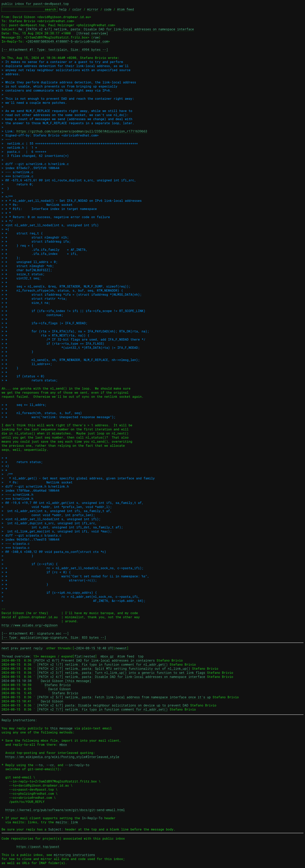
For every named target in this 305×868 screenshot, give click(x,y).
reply (38, 648)
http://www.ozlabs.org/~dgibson (30, 625)
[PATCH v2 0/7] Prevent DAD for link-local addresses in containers (94, 660)
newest (121, 648)
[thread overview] (92, 33)
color (77, 9)
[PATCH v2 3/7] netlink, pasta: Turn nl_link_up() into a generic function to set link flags (121, 673)
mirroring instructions (74, 855)
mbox (63, 744)
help (63, 9)
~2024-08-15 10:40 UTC (94, 648)
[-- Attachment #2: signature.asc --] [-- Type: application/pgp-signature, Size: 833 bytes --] (54, 635)
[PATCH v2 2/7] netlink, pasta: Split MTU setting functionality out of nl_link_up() (113, 668)
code (108, 9)
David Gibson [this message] (66, 681)
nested (89, 656)
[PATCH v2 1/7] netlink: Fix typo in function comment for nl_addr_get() (102, 664)
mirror (93, 9)
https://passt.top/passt (38, 847)
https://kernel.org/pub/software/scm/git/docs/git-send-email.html (65, 810)
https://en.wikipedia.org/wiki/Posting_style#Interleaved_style (62, 757)
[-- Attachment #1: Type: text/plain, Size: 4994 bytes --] (55, 49)
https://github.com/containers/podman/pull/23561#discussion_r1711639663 (82, 131)
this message (61, 728)
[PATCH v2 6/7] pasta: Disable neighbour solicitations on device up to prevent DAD (113, 705)
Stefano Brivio (58, 685)
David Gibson (59, 689)
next (5, 648)
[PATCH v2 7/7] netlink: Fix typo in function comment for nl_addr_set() (102, 709)
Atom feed (125, 9)
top (141, 656)
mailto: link (67, 822)
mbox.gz (107, 656)
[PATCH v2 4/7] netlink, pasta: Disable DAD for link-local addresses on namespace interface (121, 677)
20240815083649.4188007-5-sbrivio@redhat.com (68, 41)
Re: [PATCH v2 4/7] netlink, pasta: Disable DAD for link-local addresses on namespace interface (106, 29)
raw (96, 37)
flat (78, 656)
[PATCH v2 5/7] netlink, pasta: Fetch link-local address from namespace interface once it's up (124, 697)
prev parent (21, 648)
